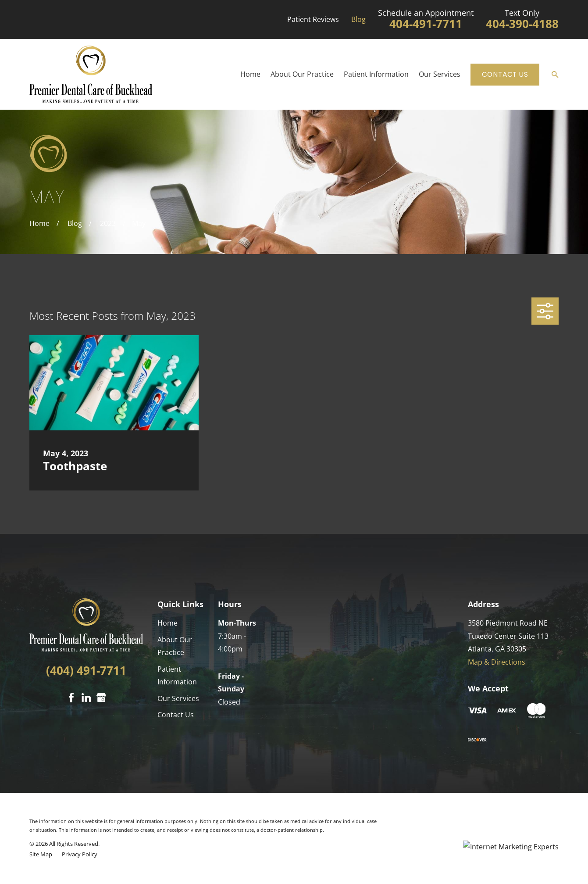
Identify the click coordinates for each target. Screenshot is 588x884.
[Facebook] (71, 698)
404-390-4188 (522, 24)
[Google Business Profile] (101, 698)
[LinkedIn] (86, 698)
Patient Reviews (313, 19)
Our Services (178, 698)
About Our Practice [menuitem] (302, 74)
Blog (358, 19)
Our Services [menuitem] (440, 74)
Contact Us (505, 74)
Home (167, 623)
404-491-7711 (426, 24)
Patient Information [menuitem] (376, 74)
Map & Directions (497, 662)
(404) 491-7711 (86, 671)
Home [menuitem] (250, 74)
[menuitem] (41, 854)
